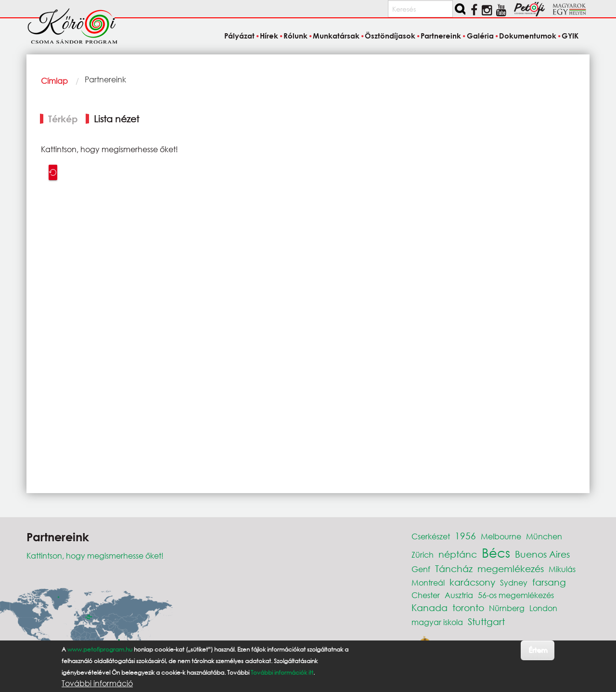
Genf (421, 569)
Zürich (423, 555)
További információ (97, 683)
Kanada (430, 607)
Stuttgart (486, 621)
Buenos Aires (542, 554)
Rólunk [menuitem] (295, 36)
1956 (465, 536)
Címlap (54, 81)
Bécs (496, 552)
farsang (549, 582)
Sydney (514, 582)
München (544, 536)
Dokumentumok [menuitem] (528, 36)
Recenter (53, 172)
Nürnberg (507, 608)
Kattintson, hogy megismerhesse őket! (95, 555)
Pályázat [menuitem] (239, 36)
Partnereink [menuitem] (441, 36)
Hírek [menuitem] (269, 36)
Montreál (428, 582)
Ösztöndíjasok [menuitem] (390, 36)
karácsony (472, 582)
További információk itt (282, 672)
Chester (426, 595)
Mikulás (562, 569)
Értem (538, 650)
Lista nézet (116, 119)
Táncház (454, 568)
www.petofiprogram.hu (100, 649)
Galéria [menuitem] (480, 36)
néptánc (458, 554)
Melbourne (501, 536)
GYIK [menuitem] (570, 36)
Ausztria (459, 595)
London (543, 608)
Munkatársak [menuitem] (336, 36)
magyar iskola (437, 622)
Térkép (63, 119)
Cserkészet (431, 536)
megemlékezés (511, 568)
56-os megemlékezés (516, 595)
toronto (468, 607)
